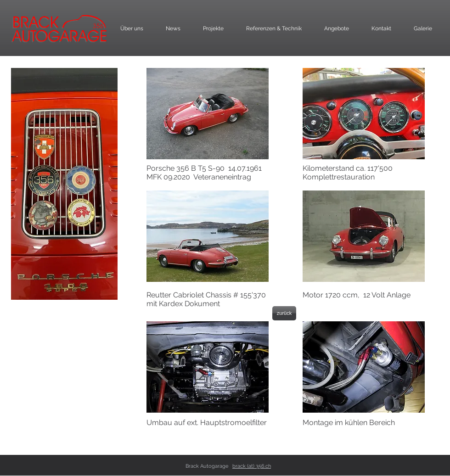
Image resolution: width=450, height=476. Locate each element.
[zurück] (284, 313)
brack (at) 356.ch (252, 466)
